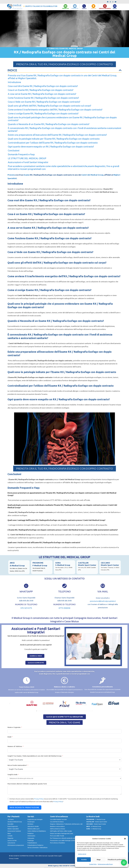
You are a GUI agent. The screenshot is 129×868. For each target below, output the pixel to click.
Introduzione (14, 82)
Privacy (11, 859)
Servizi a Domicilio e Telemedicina (37, 848)
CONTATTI (75, 8)
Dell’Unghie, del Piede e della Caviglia (61, 831)
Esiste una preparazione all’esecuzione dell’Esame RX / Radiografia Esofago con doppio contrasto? (57, 135)
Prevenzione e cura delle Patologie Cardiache (63, 840)
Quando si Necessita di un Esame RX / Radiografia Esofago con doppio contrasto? (49, 124)
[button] (125, 839)
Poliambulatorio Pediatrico (37, 845)
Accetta (84, 860)
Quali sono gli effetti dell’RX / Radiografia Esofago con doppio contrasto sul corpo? (49, 106)
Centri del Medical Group (92, 175)
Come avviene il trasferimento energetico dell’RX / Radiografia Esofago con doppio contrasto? (55, 110)
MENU (115, 8)
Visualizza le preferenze (116, 860)
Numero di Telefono (15, 746)
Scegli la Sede (12, 775)
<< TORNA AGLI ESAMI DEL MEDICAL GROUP (65, 48)
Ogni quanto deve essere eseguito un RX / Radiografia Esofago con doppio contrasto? (51, 147)
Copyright (51, 856)
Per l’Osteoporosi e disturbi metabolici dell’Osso (64, 838)
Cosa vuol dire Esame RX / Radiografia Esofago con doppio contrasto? (43, 86)
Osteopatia (31, 838)
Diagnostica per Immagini (35, 819)
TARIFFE (94, 8)
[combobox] (64, 760)
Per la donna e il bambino (57, 843)
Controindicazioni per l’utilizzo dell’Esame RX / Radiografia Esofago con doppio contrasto (53, 143)
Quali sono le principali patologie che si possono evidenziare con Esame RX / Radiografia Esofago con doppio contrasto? (62, 119)
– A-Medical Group (94, 826)
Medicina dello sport (34, 829)
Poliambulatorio (34, 843)
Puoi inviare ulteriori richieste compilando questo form (27, 784)
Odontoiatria (31, 836)
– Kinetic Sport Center (97, 822)
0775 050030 (64, 608)
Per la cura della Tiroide (57, 836)
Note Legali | (58, 856)
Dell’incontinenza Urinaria (58, 829)
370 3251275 (26, 608)
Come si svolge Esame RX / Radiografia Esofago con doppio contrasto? (43, 113)
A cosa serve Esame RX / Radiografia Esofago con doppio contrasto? (42, 94)
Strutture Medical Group (16, 822)
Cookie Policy (93, 864)
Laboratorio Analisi (33, 826)
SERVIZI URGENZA (105, 8)
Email (9, 737)
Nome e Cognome (14, 727)
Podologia (31, 840)
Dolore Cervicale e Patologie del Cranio (62, 833)
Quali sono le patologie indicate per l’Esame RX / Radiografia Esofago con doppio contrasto (54, 139)
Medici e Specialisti (13, 829)
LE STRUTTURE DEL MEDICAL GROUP (27, 158)
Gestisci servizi (82, 854)
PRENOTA (65, 8)
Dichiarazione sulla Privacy (105, 864)
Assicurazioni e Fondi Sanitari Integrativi (28, 162)
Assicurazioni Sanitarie (14, 831)
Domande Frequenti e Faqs (21, 154)
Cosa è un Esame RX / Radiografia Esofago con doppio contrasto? (41, 90)
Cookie (16, 859)
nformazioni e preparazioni (16, 845)
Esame (27, 175)
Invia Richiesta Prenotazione (24, 808)
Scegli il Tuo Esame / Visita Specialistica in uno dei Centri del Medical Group (35, 756)
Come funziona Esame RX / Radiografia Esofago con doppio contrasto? (43, 98)
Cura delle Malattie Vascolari (58, 819)
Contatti (10, 836)
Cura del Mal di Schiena (57, 822)
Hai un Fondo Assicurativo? (17, 765)
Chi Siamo (11, 819)
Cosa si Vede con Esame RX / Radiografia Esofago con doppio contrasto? (44, 102)
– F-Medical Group (96, 819)
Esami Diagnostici (13, 826)
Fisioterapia (31, 822)
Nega (99, 860)
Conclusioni (14, 150)
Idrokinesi (30, 824)
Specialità (10, 824)
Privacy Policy (39, 799)
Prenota (11, 175)
